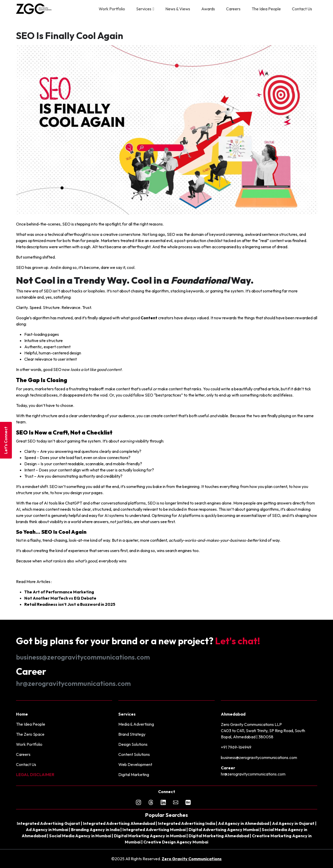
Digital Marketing (134, 774)
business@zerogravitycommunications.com (83, 657)
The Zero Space (30, 734)
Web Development (135, 764)
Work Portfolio (112, 9)
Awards (208, 9)
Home (22, 714)
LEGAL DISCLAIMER (35, 774)
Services (144, 9)
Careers (233, 9)
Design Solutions (133, 744)
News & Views (178, 9)
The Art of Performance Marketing (59, 592)
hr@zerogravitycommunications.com (73, 683)
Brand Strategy (132, 734)
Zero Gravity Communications (192, 859)
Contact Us (302, 9)
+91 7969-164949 (236, 747)
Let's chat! (238, 641)
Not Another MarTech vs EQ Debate (60, 598)
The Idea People (266, 9)
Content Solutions (134, 754)
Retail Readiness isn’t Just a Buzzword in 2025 (70, 604)
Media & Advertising (136, 724)
